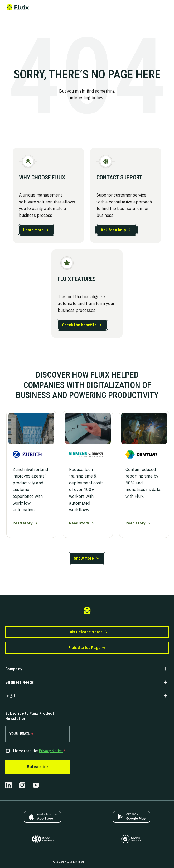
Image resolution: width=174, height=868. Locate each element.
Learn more (33, 230)
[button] (87, 558)
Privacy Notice (51, 751)
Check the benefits (79, 325)
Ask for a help (113, 230)
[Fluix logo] (18, 7)
